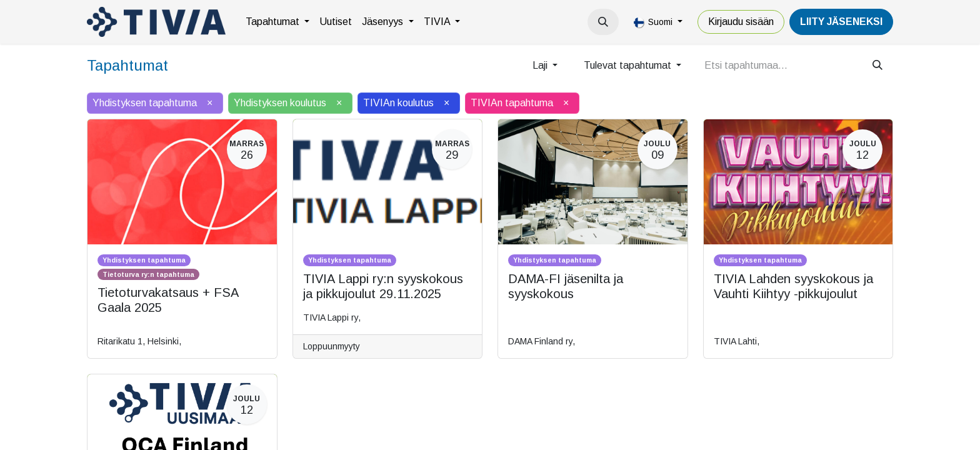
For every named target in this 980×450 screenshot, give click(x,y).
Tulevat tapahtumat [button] (629, 65)
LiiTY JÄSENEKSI (841, 22)
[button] (603, 22)
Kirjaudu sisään (741, 22)
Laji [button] (541, 65)
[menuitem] (277, 22)
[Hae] (877, 66)
